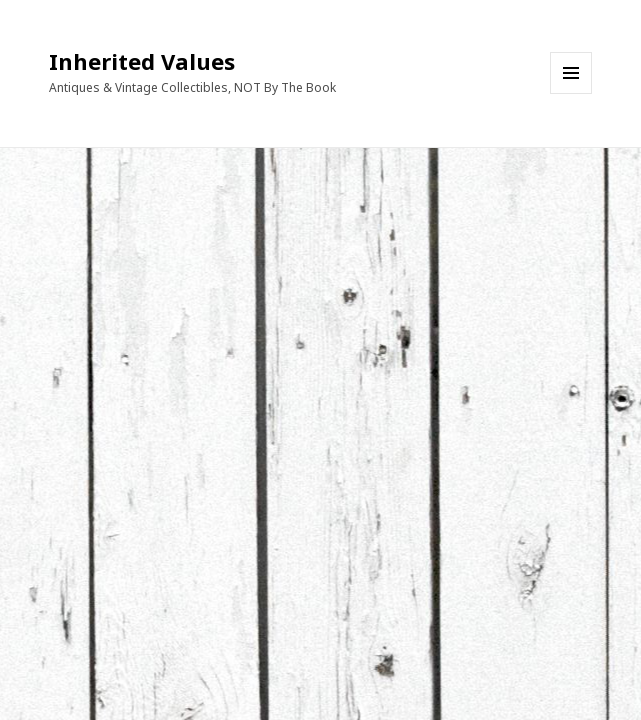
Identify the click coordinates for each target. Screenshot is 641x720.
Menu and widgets (571, 93)
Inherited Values (142, 61)
